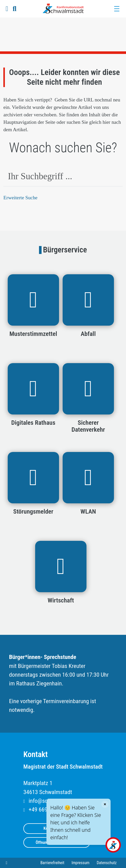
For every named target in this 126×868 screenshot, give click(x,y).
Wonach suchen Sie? (63, 148)
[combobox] (63, 177)
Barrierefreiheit (52, 863)
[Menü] (117, 9)
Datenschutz (107, 863)
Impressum (81, 863)
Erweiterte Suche (20, 198)
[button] (7, 9)
